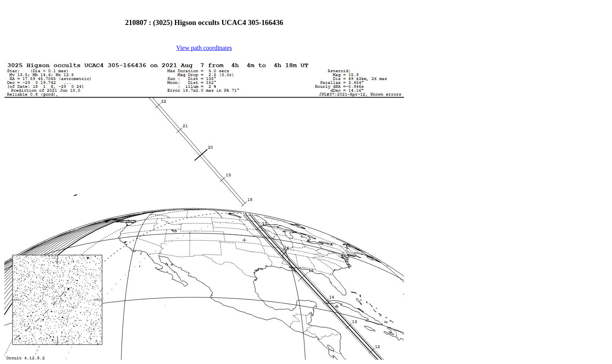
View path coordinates (204, 48)
